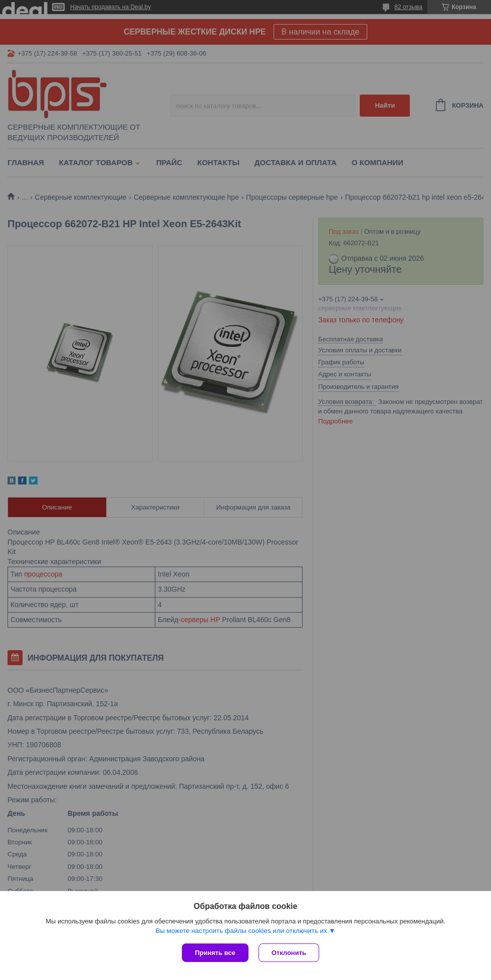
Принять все (215, 953)
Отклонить (289, 953)
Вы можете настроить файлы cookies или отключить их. (242, 931)
